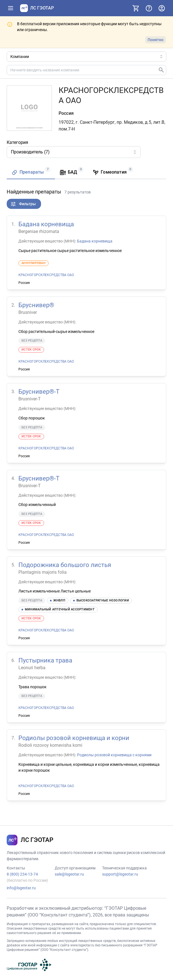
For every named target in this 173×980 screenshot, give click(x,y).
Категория (17, 142)
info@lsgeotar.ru (21, 888)
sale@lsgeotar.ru (69, 874)
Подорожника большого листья (65, 565)
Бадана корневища (46, 224)
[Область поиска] (86, 57)
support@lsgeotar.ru (120, 874)
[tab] (31, 173)
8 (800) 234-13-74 (22, 874)
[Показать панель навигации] (11, 8)
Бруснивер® (36, 305)
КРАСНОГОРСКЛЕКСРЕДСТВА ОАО (46, 275)
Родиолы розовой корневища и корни (74, 738)
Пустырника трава (45, 660)
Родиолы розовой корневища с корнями (114, 755)
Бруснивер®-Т (39, 392)
